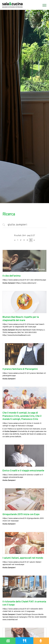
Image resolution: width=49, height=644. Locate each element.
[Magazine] (8, 641)
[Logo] (12, 5)
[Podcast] (41, 641)
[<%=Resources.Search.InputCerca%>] (25, 225)
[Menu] (43, 5)
